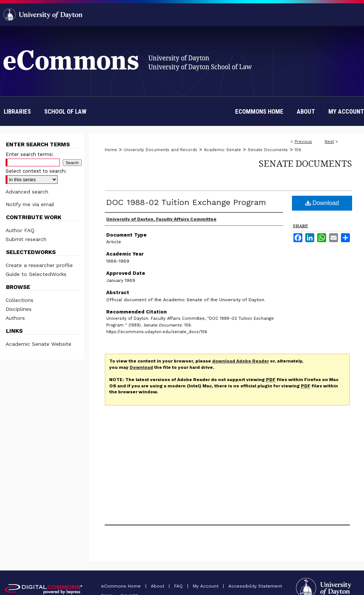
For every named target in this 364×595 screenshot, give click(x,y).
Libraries (17, 111)
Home (111, 150)
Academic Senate (222, 150)
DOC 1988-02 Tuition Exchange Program (186, 202)
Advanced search (27, 192)
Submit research (26, 239)
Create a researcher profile (39, 265)
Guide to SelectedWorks (36, 274)
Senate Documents (268, 150)
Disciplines (19, 309)
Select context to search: (36, 171)
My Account (206, 586)
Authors (15, 318)
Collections (19, 300)
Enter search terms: (30, 154)
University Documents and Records (160, 150)
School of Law (65, 111)
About (158, 586)
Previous (303, 142)
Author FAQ (20, 230)
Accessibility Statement (255, 586)
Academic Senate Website (38, 344)
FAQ (179, 586)
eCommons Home (122, 586)
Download (322, 203)
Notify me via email (30, 204)
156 (298, 150)
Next (329, 142)
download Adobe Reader (240, 361)
